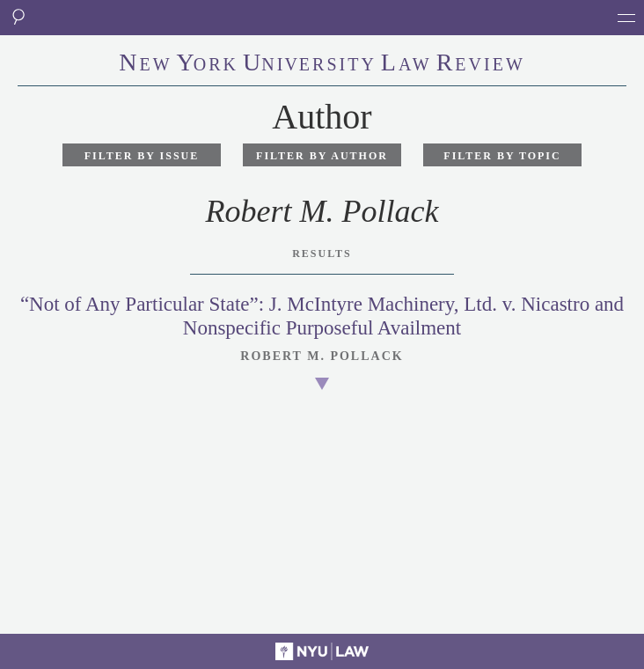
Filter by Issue (142, 156)
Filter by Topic (502, 156)
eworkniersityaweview (322, 64)
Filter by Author (322, 156)
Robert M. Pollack (322, 356)
